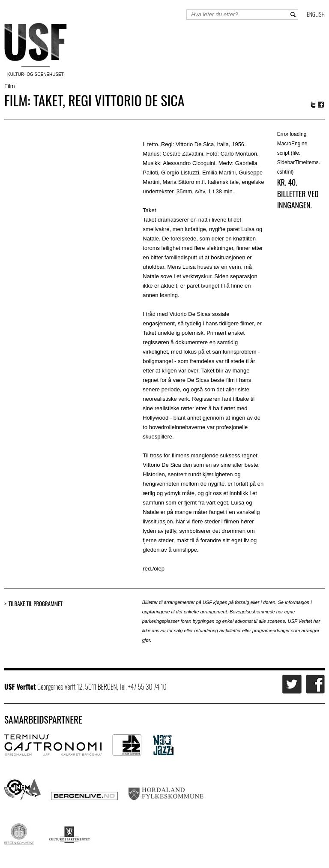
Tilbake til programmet (36, 604)
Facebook (321, 105)
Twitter (313, 105)
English (316, 14)
